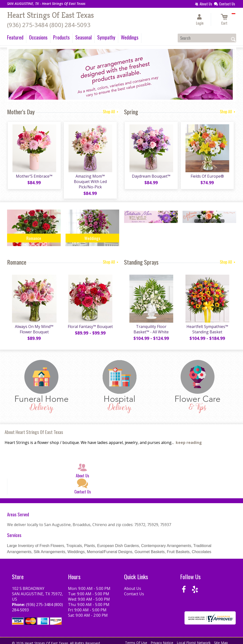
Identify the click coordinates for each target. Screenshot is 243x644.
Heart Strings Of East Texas (50, 15)
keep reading (189, 439)
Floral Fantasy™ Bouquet (90, 323)
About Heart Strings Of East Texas (34, 428)
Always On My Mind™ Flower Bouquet (34, 325)
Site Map (221, 639)
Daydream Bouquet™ (151, 177)
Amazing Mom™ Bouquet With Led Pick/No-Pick (90, 180)
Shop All (111, 112)
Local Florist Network (194, 639)
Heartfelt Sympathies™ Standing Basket (207, 325)
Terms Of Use (136, 639)
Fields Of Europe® (207, 177)
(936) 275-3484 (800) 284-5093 (49, 25)
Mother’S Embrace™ (34, 177)
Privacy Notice (162, 639)
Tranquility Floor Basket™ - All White (151, 325)
